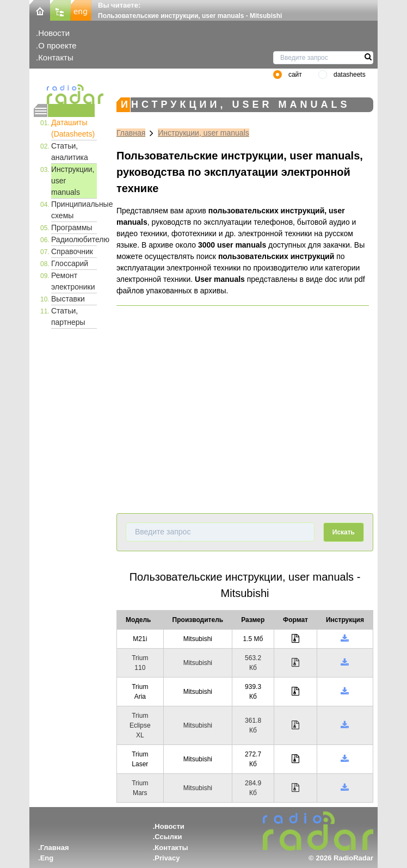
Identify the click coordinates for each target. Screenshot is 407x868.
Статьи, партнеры (68, 316)
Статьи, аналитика (70, 152)
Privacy (167, 858)
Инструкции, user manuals (73, 181)
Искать (344, 532)
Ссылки (168, 837)
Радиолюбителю (74, 239)
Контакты (56, 57)
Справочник (72, 251)
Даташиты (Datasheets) (73, 128)
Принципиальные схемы (74, 210)
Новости (54, 33)
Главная (131, 133)
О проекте (57, 45)
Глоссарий (70, 263)
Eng (47, 858)
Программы (72, 227)
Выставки (68, 299)
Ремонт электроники (73, 281)
